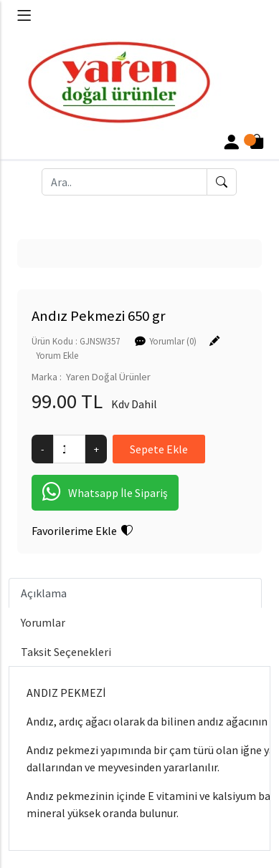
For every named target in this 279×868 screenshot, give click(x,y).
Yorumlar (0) (173, 341)
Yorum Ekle (57, 355)
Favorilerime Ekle (82, 531)
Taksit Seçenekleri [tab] (66, 652)
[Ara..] (125, 182)
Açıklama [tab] (44, 593)
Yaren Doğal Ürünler (108, 377)
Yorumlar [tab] (43, 622)
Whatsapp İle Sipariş (105, 493)
